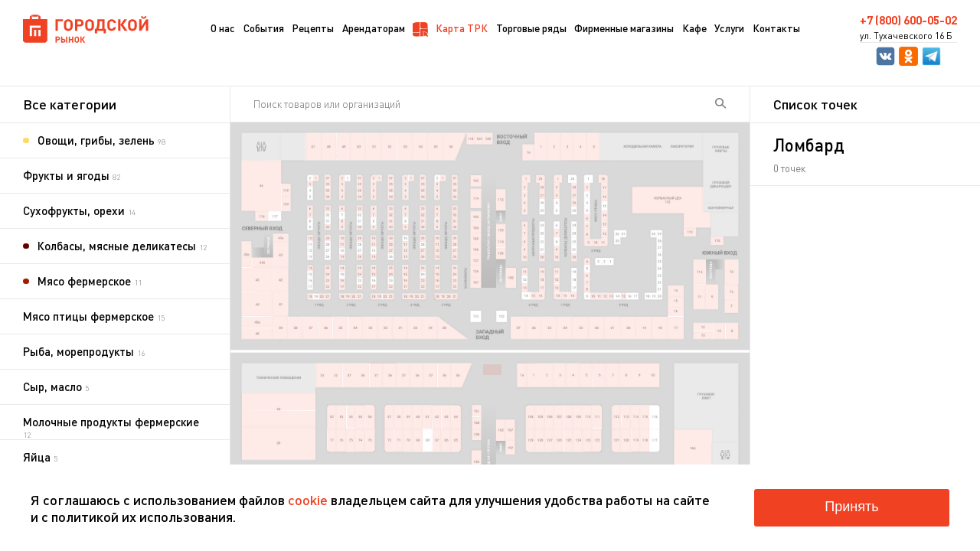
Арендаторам (374, 28)
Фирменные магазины (624, 28)
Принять (851, 507)
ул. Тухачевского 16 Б (906, 36)
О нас (223, 28)
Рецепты (313, 28)
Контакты (776, 28)
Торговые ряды (531, 28)
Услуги (729, 28)
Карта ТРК (450, 29)
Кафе (694, 28)
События (264, 28)
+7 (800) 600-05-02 (908, 20)
